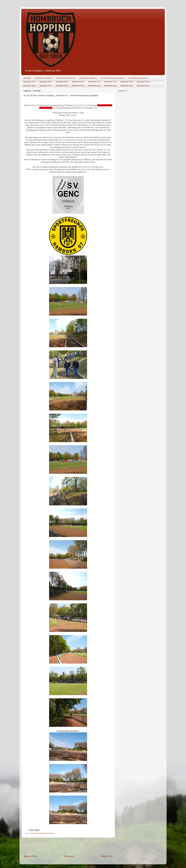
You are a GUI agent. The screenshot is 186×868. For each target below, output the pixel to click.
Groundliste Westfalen (43, 78)
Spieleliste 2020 (127, 82)
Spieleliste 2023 (78, 82)
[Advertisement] (68, 846)
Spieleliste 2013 (111, 85)
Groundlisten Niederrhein (66, 78)
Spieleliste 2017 (46, 85)
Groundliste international (138, 78)
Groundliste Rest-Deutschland (113, 78)
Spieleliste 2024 (62, 82)
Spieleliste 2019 (143, 82)
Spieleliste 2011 (143, 85)
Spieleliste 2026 (29, 82)
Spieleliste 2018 (29, 85)
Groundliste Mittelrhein (88, 78)
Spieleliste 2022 (94, 82)
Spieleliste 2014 (94, 85)
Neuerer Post (30, 856)
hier (101, 167)
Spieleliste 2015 (78, 85)
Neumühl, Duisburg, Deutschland (42, 833)
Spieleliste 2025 (46, 82)
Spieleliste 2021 (111, 82)
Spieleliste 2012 (127, 85)
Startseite (27, 78)
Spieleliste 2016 (62, 85)
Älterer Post (107, 856)
